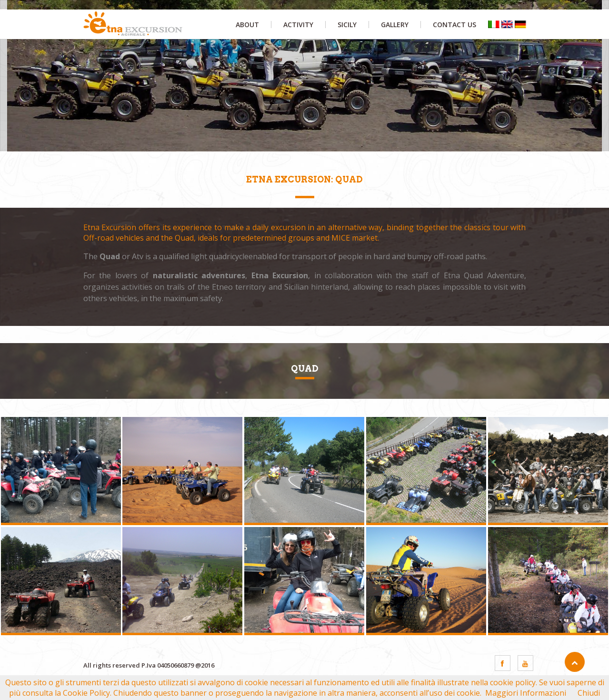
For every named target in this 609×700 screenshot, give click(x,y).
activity (298, 25)
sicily (347, 25)
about (247, 25)
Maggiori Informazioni (526, 693)
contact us (454, 25)
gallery (395, 25)
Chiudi (589, 693)
